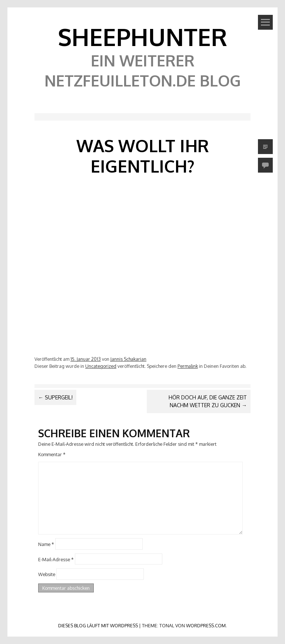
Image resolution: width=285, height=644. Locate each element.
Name (46, 544)
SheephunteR (142, 37)
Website (47, 574)
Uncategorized (101, 366)
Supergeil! (55, 397)
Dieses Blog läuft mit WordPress (98, 625)
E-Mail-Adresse (56, 559)
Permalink (188, 366)
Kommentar (52, 454)
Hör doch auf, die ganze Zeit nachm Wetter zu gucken (208, 401)
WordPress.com (206, 625)
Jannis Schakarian (128, 359)
